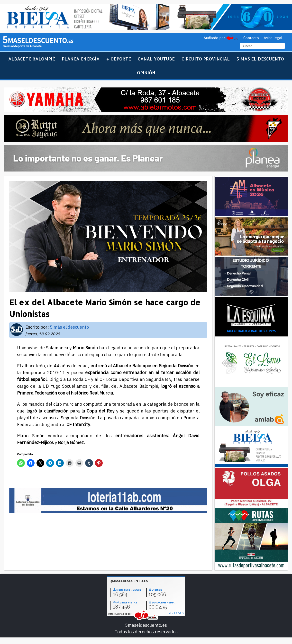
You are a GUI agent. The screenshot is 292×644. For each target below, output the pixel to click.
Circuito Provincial (206, 59)
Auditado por (214, 38)
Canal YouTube (156, 59)
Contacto (251, 38)
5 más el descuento (260, 59)
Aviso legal (273, 38)
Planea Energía (81, 59)
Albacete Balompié (32, 59)
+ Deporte (119, 59)
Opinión (146, 73)
